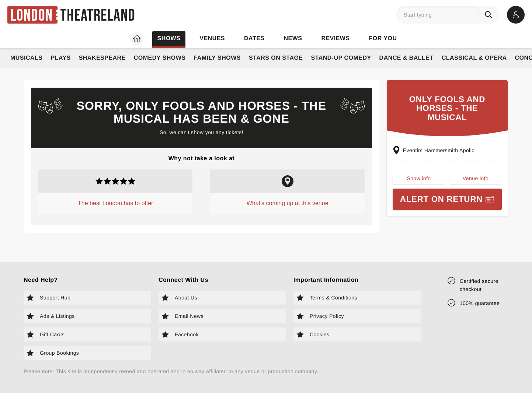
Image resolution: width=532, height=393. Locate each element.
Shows (169, 38)
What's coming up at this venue (288, 203)
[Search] (490, 15)
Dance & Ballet (406, 58)
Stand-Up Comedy (341, 58)
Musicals (26, 58)
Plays (60, 58)
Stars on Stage (276, 58)
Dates (254, 38)
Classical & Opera (474, 58)
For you (383, 38)
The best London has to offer (115, 203)
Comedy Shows (160, 58)
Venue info (476, 178)
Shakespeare (102, 58)
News (293, 38)
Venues (212, 38)
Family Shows (217, 58)
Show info (419, 178)
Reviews (335, 38)
